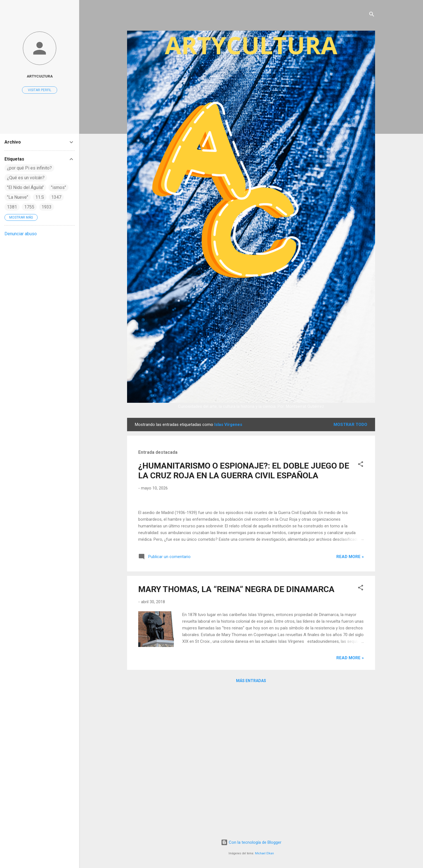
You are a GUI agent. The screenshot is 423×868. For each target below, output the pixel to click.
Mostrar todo (350, 425)
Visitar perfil (40, 90)
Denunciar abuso (21, 234)
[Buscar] (372, 15)
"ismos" (59, 187)
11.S (40, 197)
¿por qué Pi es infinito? (29, 168)
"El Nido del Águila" (25, 187)
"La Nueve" (18, 197)
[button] (361, 465)
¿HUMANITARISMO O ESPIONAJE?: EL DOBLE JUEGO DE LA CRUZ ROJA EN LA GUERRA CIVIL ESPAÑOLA (244, 471)
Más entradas (251, 824)
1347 (56, 197)
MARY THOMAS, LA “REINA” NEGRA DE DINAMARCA (236, 732)
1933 (47, 207)
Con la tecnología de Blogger (251, 842)
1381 (12, 207)
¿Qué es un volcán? (26, 178)
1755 (29, 207)
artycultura (40, 76)
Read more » (350, 700)
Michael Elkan (264, 853)
